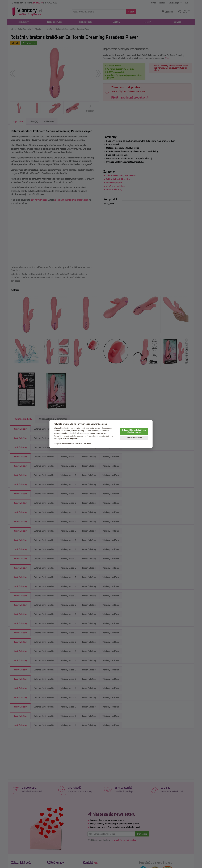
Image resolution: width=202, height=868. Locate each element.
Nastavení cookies (134, 438)
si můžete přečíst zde (83, 444)
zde (101, 436)
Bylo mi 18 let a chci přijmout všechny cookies (134, 431)
